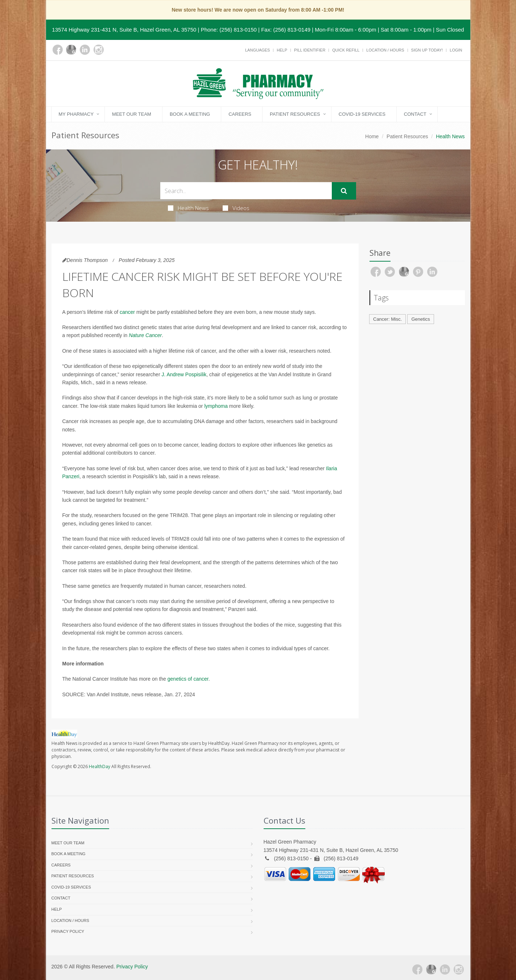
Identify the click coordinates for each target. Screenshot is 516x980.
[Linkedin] (85, 50)
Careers (240, 114)
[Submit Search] (344, 191)
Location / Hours (385, 50)
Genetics (420, 319)
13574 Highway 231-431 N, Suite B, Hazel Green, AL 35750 (124, 30)
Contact (415, 114)
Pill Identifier (310, 50)
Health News (188, 208)
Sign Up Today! (427, 50)
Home (372, 136)
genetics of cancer (188, 679)
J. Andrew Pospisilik (184, 374)
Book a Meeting (190, 114)
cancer (127, 312)
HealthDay (100, 766)
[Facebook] (58, 50)
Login (456, 50)
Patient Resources (295, 114)
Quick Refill (346, 50)
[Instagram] (99, 50)
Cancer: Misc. (387, 319)
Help (282, 50)
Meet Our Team (132, 114)
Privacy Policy (68, 931)
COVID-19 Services (362, 114)
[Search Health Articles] (246, 191)
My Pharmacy (76, 114)
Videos (236, 208)
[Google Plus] (71, 50)
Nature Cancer (145, 335)
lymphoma (216, 406)
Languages (257, 50)
